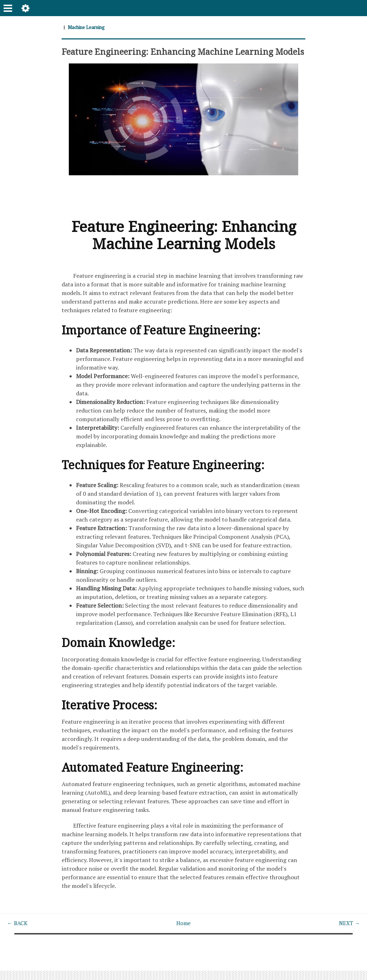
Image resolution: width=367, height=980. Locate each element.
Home (183, 933)
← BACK (18, 933)
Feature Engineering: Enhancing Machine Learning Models (172, 56)
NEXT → (349, 933)
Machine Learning (88, 27)
